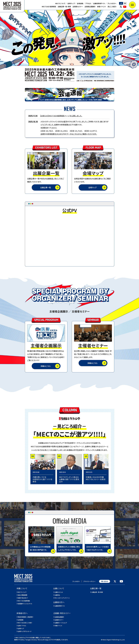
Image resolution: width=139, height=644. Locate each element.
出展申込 (57, 595)
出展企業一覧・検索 (64, 7)
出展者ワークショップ (61, 623)
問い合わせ (105, 581)
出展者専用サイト (99, 3)
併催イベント (102, 7)
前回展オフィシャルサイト (25, 604)
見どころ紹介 (112, 7)
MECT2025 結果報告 (49, 7)
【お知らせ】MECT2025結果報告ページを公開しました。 (61, 116)
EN (125, 3)
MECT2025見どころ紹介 (25, 623)
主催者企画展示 (90, 7)
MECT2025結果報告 (24, 601)
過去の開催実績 (23, 595)
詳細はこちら (46, 366)
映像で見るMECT (23, 598)
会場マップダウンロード (25, 631)
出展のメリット (59, 592)
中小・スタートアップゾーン (62, 598)
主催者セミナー (78, 7)
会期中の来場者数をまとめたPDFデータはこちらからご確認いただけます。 (69, 134)
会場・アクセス (22, 626)
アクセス (88, 3)
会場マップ (71, 3)
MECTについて (60, 3)
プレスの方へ (112, 3)
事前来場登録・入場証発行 (26, 617)
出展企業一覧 (46, 187)
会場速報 (80, 3)
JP (121, 3)
